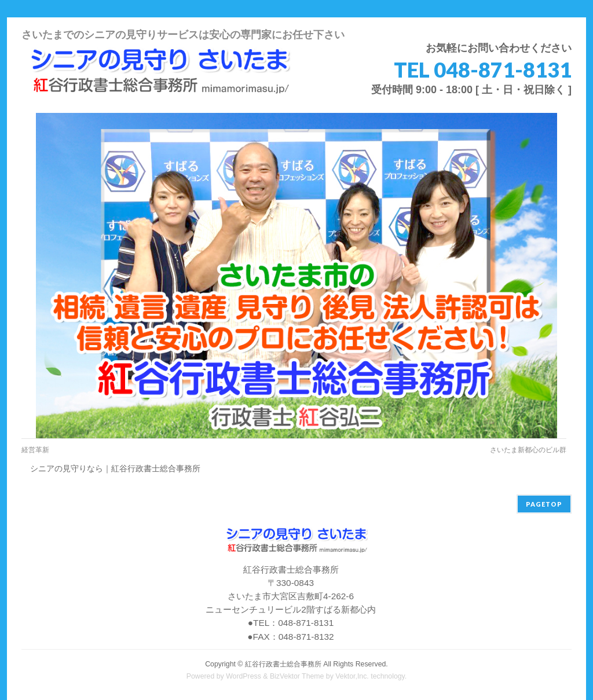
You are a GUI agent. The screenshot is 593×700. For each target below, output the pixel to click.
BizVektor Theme (297, 676)
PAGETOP (544, 504)
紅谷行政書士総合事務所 (283, 664)
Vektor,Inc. (352, 676)
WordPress (244, 676)
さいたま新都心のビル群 (528, 450)
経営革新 (35, 450)
